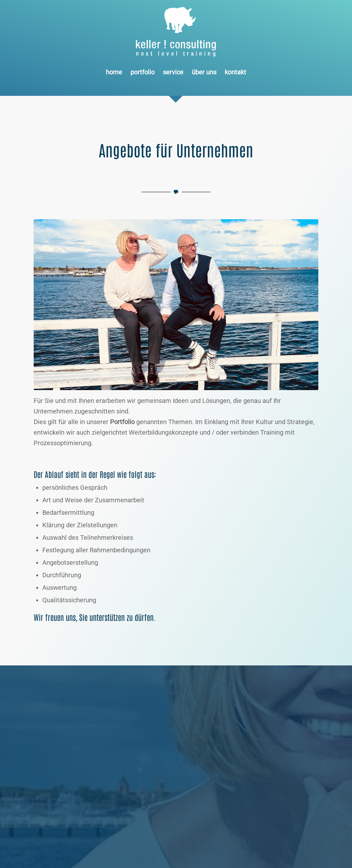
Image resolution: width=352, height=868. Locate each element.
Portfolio (122, 422)
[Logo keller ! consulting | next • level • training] (176, 32)
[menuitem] (114, 72)
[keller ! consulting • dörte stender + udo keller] (176, 305)
